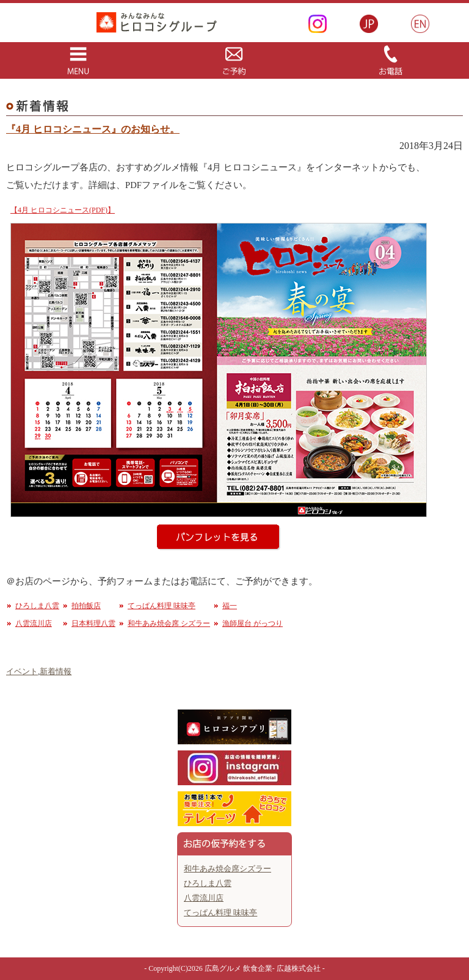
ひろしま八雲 (37, 606)
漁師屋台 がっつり (253, 623)
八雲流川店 (34, 623)
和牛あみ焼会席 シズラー (169, 623)
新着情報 (56, 671)
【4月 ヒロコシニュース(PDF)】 (63, 210)
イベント (22, 671)
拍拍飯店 (86, 606)
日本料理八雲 (93, 623)
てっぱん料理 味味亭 (162, 606)
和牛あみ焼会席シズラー (227, 869)
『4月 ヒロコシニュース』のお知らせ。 (93, 129)
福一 (230, 606)
